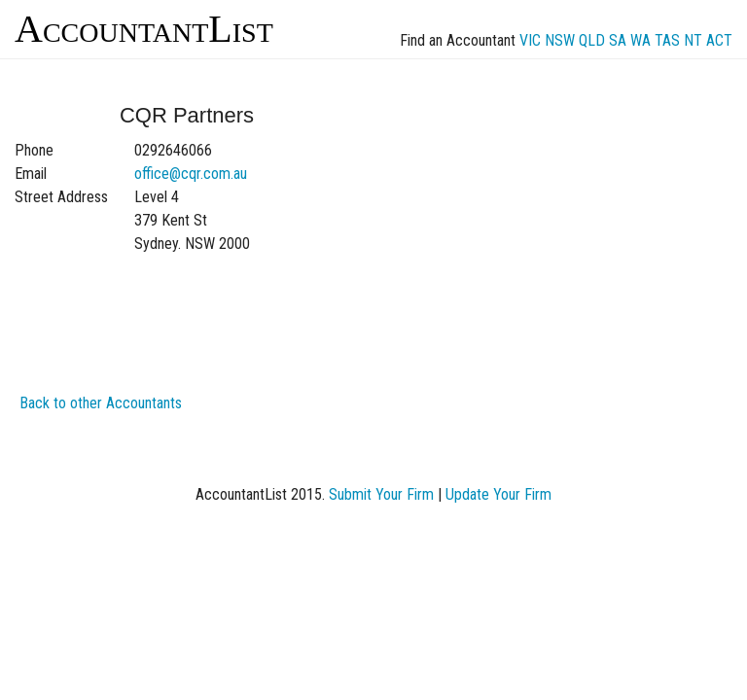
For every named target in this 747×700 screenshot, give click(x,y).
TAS (667, 40)
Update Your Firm (498, 494)
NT (693, 40)
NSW (560, 40)
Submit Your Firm (381, 494)
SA (618, 40)
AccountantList (144, 29)
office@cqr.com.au (191, 174)
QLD (592, 40)
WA (640, 40)
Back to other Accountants (101, 403)
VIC (530, 40)
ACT (719, 40)
